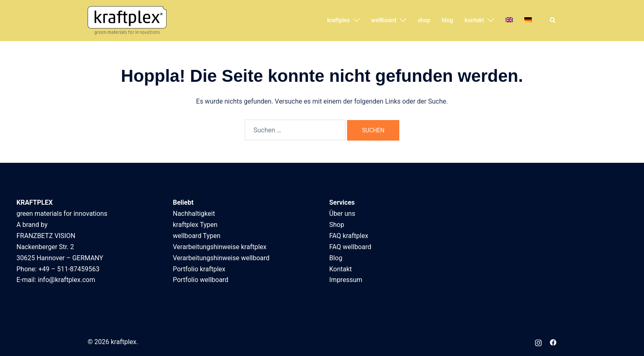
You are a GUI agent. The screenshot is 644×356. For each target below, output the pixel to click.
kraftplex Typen (195, 225)
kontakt (474, 20)
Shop (337, 225)
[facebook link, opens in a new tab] (553, 342)
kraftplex (338, 20)
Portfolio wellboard (200, 280)
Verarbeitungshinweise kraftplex (220, 247)
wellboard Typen (197, 236)
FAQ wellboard (350, 247)
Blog (336, 258)
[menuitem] (509, 21)
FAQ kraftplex (349, 236)
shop (424, 20)
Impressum (346, 280)
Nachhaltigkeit (194, 214)
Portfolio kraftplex (199, 269)
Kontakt (341, 269)
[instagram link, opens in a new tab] (538, 342)
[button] (553, 21)
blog (447, 20)
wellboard (384, 20)
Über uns (342, 214)
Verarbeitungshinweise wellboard (221, 258)
